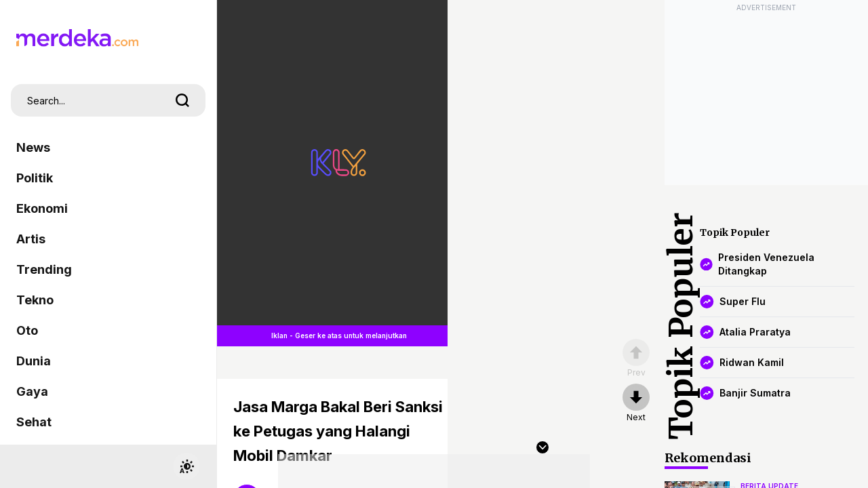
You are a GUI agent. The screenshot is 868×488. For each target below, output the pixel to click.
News (33, 147)
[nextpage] (636, 403)
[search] (182, 100)
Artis (31, 239)
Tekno (35, 300)
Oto (27, 330)
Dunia (34, 361)
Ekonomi (42, 208)
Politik (35, 178)
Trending (44, 269)
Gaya (32, 391)
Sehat (34, 422)
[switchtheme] (186, 466)
